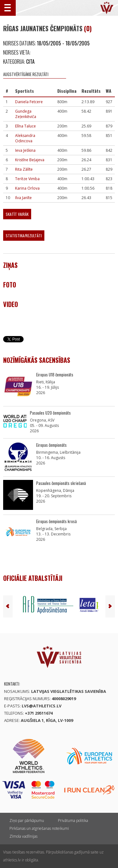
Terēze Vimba (27, 179)
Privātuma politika (73, 821)
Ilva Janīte (23, 198)
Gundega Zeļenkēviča (26, 114)
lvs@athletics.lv (42, 706)
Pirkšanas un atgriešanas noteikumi (39, 828)
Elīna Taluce (25, 126)
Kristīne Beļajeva (30, 160)
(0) (88, 28)
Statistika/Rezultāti (24, 236)
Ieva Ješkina (25, 150)
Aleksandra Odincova (25, 138)
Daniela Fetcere (29, 102)
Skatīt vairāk (17, 214)
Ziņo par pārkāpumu (27, 821)
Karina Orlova (27, 188)
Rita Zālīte (24, 169)
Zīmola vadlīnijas (23, 836)
